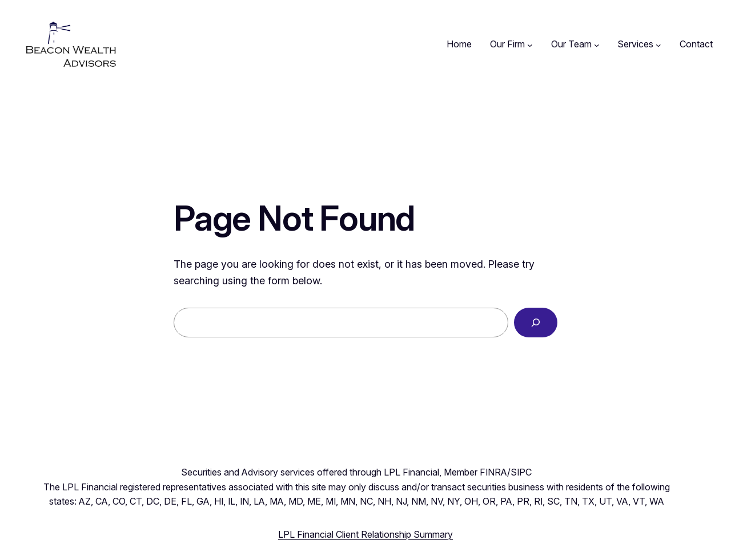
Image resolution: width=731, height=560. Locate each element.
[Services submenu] (658, 45)
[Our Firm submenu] (530, 45)
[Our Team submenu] (597, 45)
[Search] (536, 323)
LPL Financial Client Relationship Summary (365, 534)
